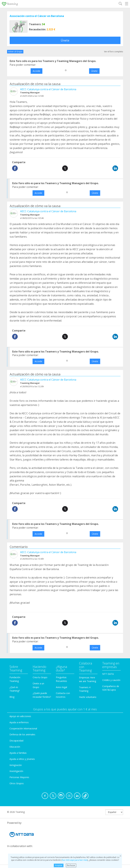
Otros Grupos (17, 783)
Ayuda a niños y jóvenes (22, 759)
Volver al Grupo (15, 52)
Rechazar (71, 865)
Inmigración (16, 765)
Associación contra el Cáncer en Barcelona (37, 16)
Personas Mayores (19, 777)
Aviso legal (61, 687)
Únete (65, 40)
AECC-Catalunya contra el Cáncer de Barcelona (48, 89)
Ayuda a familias (18, 753)
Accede (36, 71)
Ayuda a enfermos (19, 722)
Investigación (16, 771)
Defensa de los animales (22, 734)
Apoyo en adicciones (20, 716)
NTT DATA (108, 674)
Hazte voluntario (88, 697)
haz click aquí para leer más (75, 860)
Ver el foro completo (114, 52)
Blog (12, 697)
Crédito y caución (111, 680)
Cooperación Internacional (23, 728)
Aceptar (59, 865)
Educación (15, 747)
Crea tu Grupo (40, 677)
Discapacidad (16, 741)
